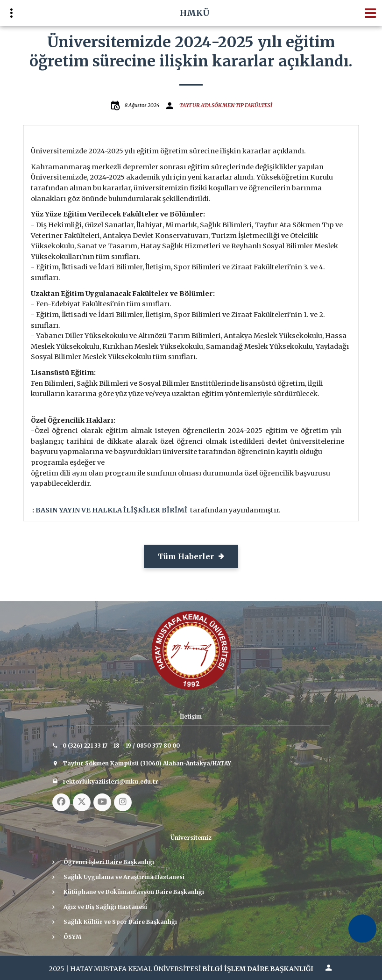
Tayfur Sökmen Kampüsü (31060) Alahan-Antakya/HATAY (147, 763)
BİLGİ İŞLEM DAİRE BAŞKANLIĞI (258, 969)
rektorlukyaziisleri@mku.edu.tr (110, 782)
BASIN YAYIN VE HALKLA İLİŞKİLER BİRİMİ (111, 510)
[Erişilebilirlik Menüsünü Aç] (362, 929)
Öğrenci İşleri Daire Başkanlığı (109, 862)
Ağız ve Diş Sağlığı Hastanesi (105, 907)
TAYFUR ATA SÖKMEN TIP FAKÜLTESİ (226, 105)
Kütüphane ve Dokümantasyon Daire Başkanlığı (134, 892)
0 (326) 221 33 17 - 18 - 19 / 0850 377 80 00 (121, 746)
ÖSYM (72, 937)
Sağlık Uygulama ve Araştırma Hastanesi (124, 877)
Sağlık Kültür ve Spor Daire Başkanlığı (120, 922)
